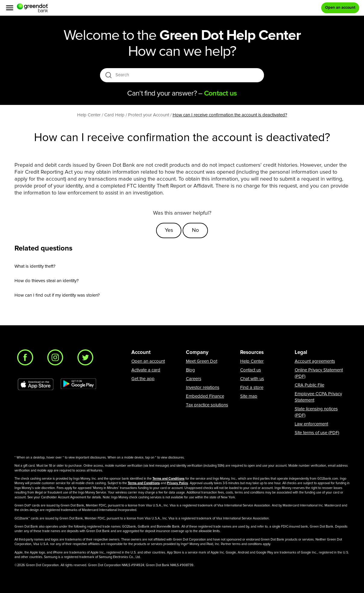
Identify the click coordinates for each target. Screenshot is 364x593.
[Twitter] (87, 359)
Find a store (252, 388)
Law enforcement (311, 424)
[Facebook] (27, 359)
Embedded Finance (205, 396)
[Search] (182, 75)
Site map (249, 396)
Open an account (148, 361)
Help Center (252, 361)
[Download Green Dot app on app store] (36, 384)
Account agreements (315, 361)
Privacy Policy (177, 483)
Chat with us (252, 379)
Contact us (251, 370)
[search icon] (108, 75)
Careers (194, 379)
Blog (190, 370)
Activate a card (146, 370)
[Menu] (10, 8)
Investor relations (203, 388)
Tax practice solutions (207, 405)
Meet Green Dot (202, 361)
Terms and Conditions (168, 479)
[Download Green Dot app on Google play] (78, 384)
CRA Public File (309, 385)
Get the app (143, 379)
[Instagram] (57, 359)
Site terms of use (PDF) (317, 433)
